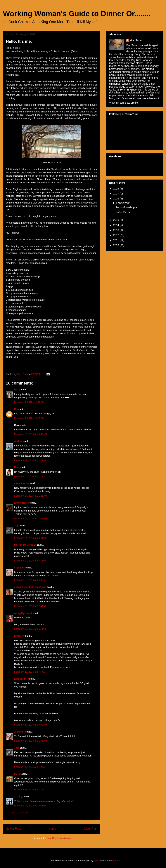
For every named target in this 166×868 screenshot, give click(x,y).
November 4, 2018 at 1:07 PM (30, 806)
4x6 (96, 861)
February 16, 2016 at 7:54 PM (30, 606)
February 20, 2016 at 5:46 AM (30, 672)
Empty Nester (22, 503)
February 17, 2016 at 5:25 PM (30, 629)
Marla (17, 390)
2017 (116, 194)
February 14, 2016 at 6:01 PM (30, 561)
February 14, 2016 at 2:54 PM (30, 538)
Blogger (116, 861)
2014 (116, 225)
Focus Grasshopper (127, 207)
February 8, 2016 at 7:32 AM (29, 418)
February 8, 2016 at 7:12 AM (29, 402)
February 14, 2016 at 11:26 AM (31, 496)
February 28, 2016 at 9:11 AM (30, 790)
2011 (116, 240)
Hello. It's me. (123, 212)
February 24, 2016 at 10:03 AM (31, 725)
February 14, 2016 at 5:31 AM (30, 476)
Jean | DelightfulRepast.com (30, 587)
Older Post (91, 829)
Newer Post (13, 829)
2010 (116, 245)
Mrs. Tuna (136, 40)
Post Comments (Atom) (59, 838)
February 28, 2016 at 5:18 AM (30, 767)
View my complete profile (123, 103)
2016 (116, 199)
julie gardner (21, 679)
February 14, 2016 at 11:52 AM (31, 518)
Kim (17, 409)
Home (52, 829)
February (122, 203)
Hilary (18, 467)
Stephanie (20, 568)
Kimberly (19, 636)
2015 (116, 220)
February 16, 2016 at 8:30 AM (30, 580)
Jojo (17, 525)
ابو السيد (19, 797)
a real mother (22, 483)
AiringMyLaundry (24, 613)
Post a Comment (19, 813)
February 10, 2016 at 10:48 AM (31, 434)
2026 (116, 189)
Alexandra (20, 732)
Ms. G (17, 774)
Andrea (18, 441)
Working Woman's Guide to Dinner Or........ (77, 14)
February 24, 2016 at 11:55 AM (31, 741)
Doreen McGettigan (25, 545)
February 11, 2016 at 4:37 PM (30, 460)
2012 (116, 235)
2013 (116, 230)
